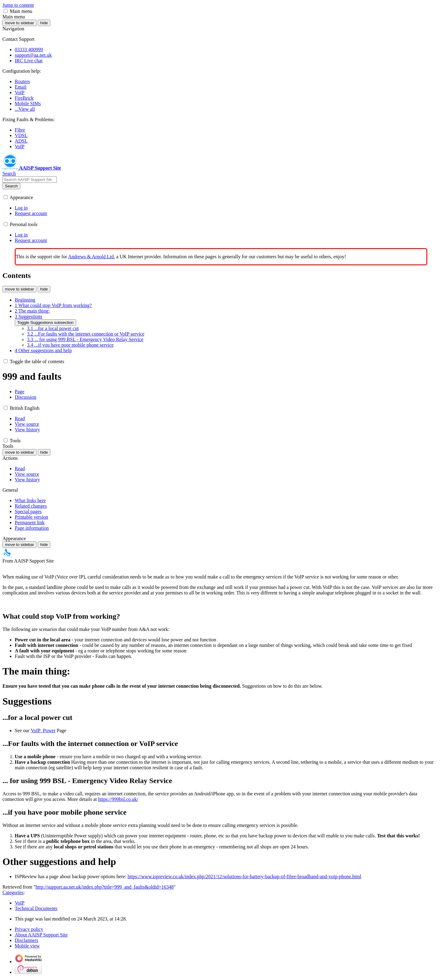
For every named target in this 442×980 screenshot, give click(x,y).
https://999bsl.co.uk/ (118, 799)
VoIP (20, 903)
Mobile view (27, 946)
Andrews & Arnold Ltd (91, 257)
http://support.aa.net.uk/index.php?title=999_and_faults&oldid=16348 (105, 887)
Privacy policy (29, 929)
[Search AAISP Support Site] (30, 180)
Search (11, 186)
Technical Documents (36, 908)
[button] (6, 11)
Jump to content (18, 5)
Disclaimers (26, 940)
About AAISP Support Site (41, 935)
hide (44, 23)
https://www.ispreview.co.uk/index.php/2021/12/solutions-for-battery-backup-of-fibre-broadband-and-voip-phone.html (244, 876)
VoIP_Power (43, 730)
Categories (13, 892)
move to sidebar (19, 23)
